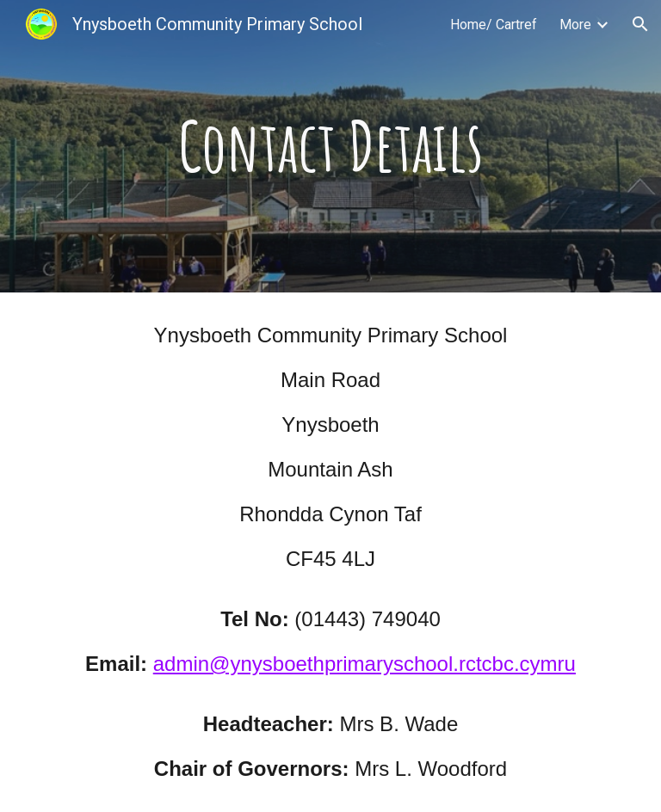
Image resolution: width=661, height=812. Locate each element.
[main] (330, 146)
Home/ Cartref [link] (494, 25)
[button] (640, 24)
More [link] (575, 25)
